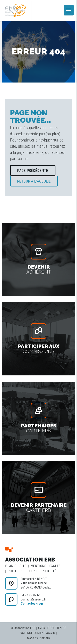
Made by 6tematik (38, 638)
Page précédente (33, 170)
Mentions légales (46, 566)
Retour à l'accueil (34, 181)
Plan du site (16, 566)
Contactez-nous (32, 603)
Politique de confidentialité (32, 571)
